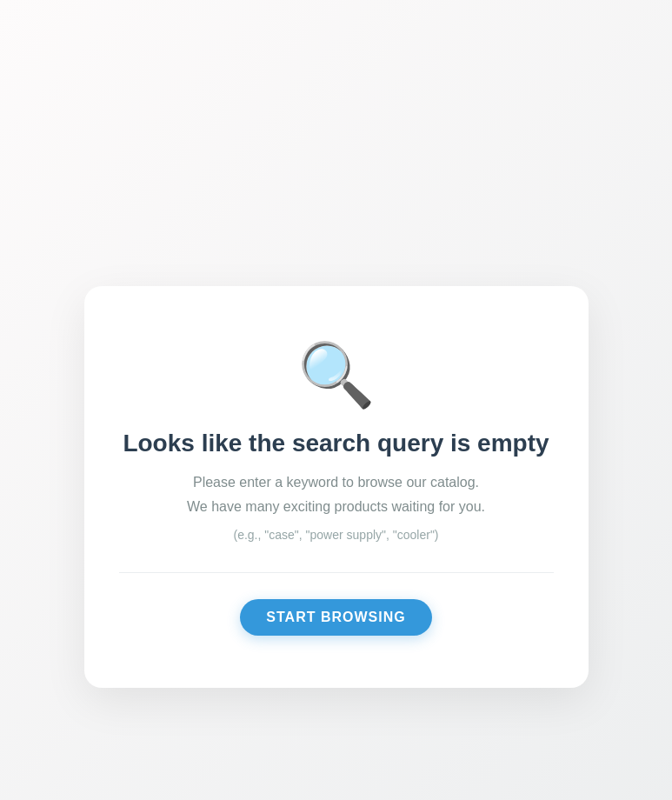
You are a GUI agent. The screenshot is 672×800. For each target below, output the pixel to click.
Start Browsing (336, 617)
